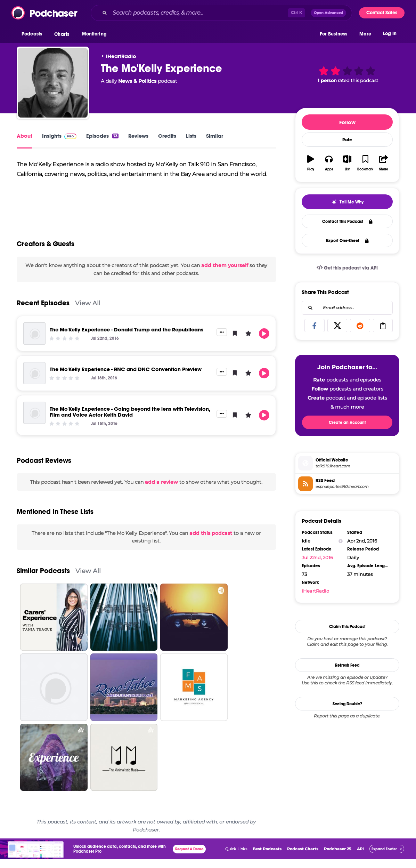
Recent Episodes (43, 312)
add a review (161, 491)
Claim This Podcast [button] (347, 627)
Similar (215, 136)
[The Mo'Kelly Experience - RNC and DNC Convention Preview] (34, 382)
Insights (59, 136)
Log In (390, 34)
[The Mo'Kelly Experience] (53, 83)
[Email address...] (347, 308)
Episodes (102, 136)
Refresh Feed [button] (347, 665)
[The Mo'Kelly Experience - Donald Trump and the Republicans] (34, 342)
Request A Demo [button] (189, 858)
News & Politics (137, 81)
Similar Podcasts (43, 580)
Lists (191, 136)
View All (88, 312)
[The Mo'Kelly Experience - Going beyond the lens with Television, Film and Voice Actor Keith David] (34, 421)
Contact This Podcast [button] (347, 222)
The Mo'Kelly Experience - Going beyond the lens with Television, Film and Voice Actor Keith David (130, 420)
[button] (34, 34)
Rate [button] (347, 140)
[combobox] (221, 13)
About (25, 136)
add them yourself (225, 274)
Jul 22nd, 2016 (317, 557)
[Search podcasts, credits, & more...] (199, 13)
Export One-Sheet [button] (347, 241)
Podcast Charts (303, 858)
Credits (167, 136)
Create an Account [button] (347, 423)
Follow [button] (347, 122)
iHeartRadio (121, 56)
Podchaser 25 (338, 858)
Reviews (138, 136)
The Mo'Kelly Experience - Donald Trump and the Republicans (127, 338)
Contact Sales (382, 13)
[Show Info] (341, 541)
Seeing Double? (347, 704)
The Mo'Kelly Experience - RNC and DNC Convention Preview (126, 378)
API (360, 858)
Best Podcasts (267, 858)
